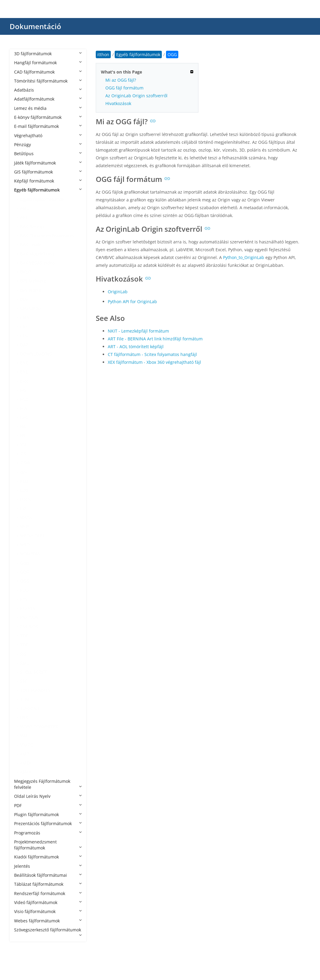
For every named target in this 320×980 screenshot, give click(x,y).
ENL (24, 372)
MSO (25, 545)
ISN (24, 472)
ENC (24, 363)
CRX (24, 326)
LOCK (26, 499)
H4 (23, 426)
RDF (24, 636)
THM (25, 699)
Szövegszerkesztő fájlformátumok (48, 932)
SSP (24, 681)
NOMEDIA (30, 554)
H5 (23, 435)
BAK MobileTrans (37, 254)
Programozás (48, 833)
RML (24, 663)
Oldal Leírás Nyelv (48, 796)
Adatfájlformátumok (48, 99)
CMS (25, 317)
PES (24, 599)
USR (24, 718)
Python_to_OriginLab (244, 257)
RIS (23, 654)
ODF (24, 572)
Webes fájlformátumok (48, 921)
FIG (23, 390)
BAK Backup (32, 226)
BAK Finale (31, 244)
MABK (26, 517)
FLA (24, 408)
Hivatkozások (118, 103)
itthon (103, 54)
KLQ (24, 481)
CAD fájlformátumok (48, 72)
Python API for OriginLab (132, 302)
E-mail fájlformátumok (48, 126)
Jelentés (48, 866)
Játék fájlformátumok (48, 163)
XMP (24, 754)
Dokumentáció (35, 26)
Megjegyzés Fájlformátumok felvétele (48, 784)
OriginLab (118, 292)
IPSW (25, 463)
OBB (24, 563)
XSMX (26, 772)
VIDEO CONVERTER (39, 727)
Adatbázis (48, 90)
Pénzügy (48, 145)
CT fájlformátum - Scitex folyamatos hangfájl (152, 354)
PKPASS (28, 608)
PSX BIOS (29, 627)
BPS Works (31, 290)
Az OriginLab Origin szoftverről (136, 96)
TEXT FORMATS (35, 690)
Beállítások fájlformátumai (48, 875)
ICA (23, 445)
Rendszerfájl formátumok (48, 893)
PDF (48, 805)
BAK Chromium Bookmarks (47, 235)
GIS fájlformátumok (48, 172)
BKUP (26, 272)
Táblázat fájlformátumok (48, 884)
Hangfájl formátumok (48, 63)
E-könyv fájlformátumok (48, 117)
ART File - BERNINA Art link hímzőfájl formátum (155, 339)
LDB (24, 490)
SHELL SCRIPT (34, 672)
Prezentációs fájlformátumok (48, 823)
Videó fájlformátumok (48, 902)
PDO (24, 590)
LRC (24, 508)
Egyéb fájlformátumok (48, 190)
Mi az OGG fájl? (121, 80)
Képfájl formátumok (48, 181)
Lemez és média (48, 108)
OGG (25, 581)
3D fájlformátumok (48, 54)
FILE (24, 399)
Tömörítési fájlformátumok (48, 81)
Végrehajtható (48, 136)
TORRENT (30, 708)
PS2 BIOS (29, 617)
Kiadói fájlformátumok (48, 857)
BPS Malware (33, 281)
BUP (24, 299)
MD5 (25, 526)
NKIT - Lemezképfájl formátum (138, 331)
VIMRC (27, 745)
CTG (24, 335)
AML (24, 208)
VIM (24, 736)
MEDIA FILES (32, 536)
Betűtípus (48, 154)
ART (24, 217)
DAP (24, 345)
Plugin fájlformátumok (48, 814)
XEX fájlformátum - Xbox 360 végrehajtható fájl (154, 362)
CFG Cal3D (30, 308)
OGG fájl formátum (124, 88)
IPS (23, 454)
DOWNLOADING (36, 354)
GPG (24, 417)
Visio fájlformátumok (48, 911)
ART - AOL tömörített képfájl (136, 347)
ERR (24, 381)
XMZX (26, 763)
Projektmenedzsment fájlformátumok (48, 845)
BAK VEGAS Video (37, 263)
